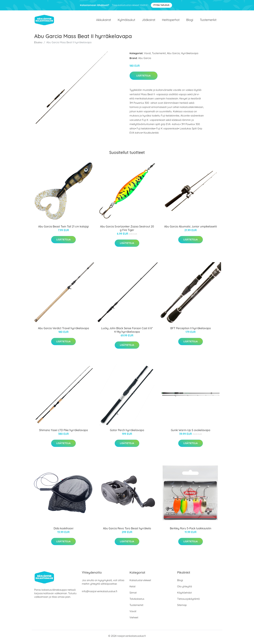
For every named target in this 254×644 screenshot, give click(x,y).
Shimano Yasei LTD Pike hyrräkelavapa (63, 432)
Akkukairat (104, 21)
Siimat (133, 595)
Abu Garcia (173, 56)
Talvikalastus (137, 601)
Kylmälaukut (126, 21)
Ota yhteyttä (185, 589)
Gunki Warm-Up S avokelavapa (191, 432)
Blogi (190, 21)
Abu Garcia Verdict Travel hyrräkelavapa (63, 331)
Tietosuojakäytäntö (189, 601)
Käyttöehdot (185, 595)
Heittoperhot (171, 21)
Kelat (133, 589)
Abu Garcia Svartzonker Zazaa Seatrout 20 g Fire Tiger (127, 231)
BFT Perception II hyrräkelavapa (191, 331)
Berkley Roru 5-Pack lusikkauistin (191, 531)
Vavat (147, 56)
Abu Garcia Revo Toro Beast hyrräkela (127, 531)
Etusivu (38, 45)
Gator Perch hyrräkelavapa (127, 432)
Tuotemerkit (208, 21)
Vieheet (134, 620)
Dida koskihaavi (63, 531)
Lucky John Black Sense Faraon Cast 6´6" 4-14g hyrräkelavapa (127, 332)
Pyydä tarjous (161, 5)
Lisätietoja (144, 78)
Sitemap (182, 607)
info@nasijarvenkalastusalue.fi (100, 594)
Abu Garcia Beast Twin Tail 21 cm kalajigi (64, 229)
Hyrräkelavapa (190, 56)
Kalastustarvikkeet (140, 583)
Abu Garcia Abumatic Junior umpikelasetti (191, 229)
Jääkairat (148, 21)
